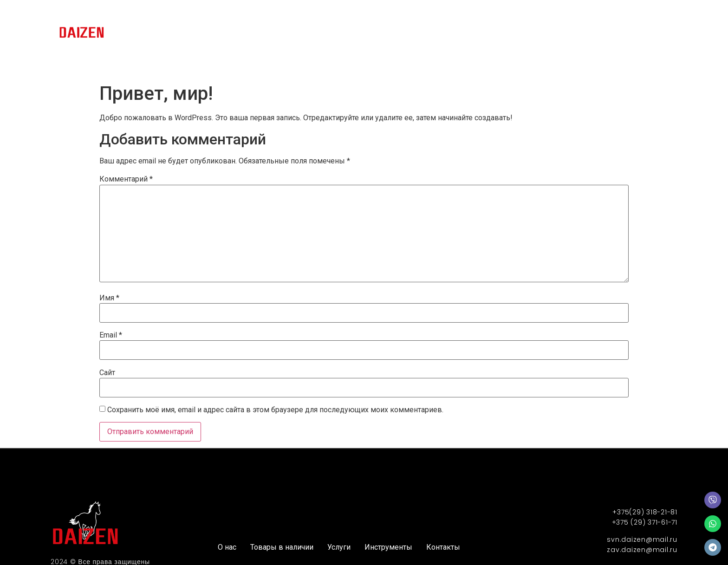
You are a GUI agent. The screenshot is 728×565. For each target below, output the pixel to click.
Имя (109, 298)
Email (111, 335)
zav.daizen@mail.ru (642, 550)
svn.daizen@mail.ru (642, 539)
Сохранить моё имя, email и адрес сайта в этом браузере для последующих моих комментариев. (275, 410)
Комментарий (126, 179)
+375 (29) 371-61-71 (645, 522)
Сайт (107, 373)
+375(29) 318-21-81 (645, 512)
